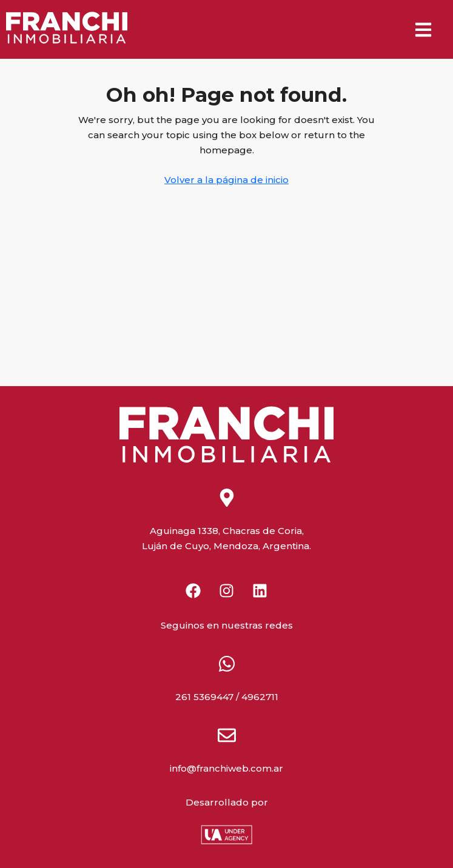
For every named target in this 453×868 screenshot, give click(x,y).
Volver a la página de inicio (226, 180)
